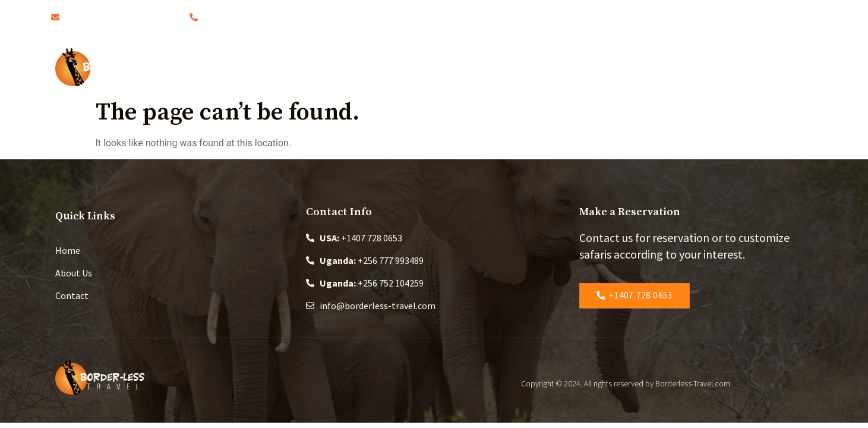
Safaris (448, 67)
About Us (379, 67)
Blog (506, 67)
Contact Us (692, 67)
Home (317, 67)
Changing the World (591, 67)
